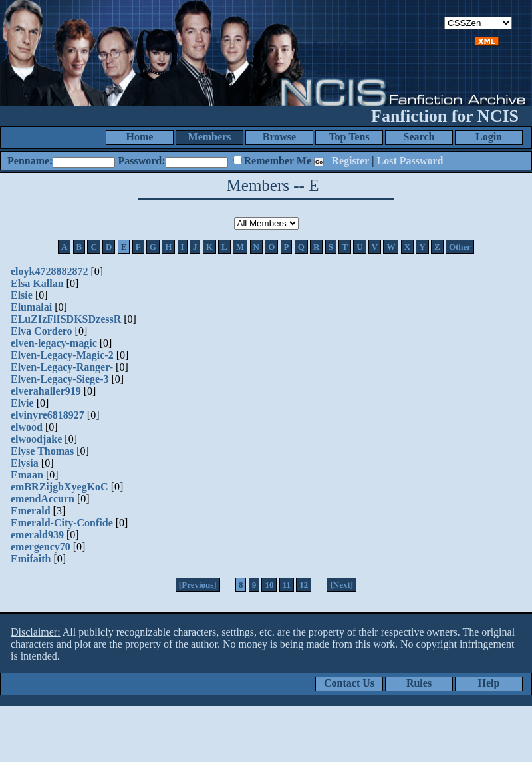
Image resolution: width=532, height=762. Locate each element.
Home (140, 137)
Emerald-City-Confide (62, 523)
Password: (141, 161)
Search (419, 137)
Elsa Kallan (37, 283)
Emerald (31, 511)
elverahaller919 (46, 391)
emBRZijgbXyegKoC (60, 487)
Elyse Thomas (42, 451)
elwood (27, 427)
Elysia (25, 463)
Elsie (22, 295)
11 (287, 585)
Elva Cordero (42, 331)
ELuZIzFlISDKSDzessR (66, 319)
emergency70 (41, 547)
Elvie (22, 403)
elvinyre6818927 (48, 415)
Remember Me (278, 161)
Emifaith (31, 559)
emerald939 (37, 535)
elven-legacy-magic (54, 343)
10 (269, 585)
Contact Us (349, 683)
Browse (279, 137)
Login (489, 137)
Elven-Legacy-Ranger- (62, 367)
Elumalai (31, 307)
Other (460, 247)
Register (350, 161)
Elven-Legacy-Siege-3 (60, 379)
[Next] (341, 585)
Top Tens (349, 137)
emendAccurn (43, 499)
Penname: (30, 161)
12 (304, 585)
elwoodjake (36, 439)
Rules (419, 683)
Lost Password (410, 161)
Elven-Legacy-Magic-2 (62, 355)
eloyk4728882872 (49, 271)
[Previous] (198, 585)
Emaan (27, 475)
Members (210, 137)
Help (489, 683)
